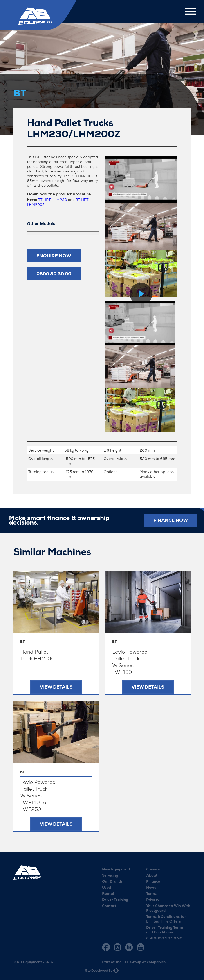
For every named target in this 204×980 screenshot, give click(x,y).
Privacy (153, 899)
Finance (153, 881)
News (151, 887)
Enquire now (54, 256)
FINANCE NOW (171, 520)
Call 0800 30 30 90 (164, 938)
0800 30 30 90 (54, 274)
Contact (109, 905)
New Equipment (116, 869)
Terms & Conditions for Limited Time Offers (166, 919)
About (152, 875)
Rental (108, 893)
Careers (153, 869)
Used (106, 887)
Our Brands (112, 881)
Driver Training (115, 899)
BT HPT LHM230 (52, 200)
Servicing (110, 875)
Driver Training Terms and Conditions (165, 930)
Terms (151, 893)
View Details (56, 687)
